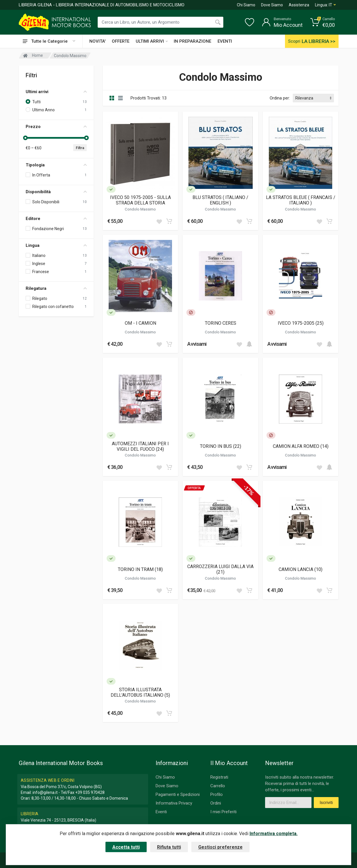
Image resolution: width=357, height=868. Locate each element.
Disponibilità (56, 192)
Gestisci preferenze (220, 847)
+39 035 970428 (90, 792)
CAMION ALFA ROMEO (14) (301, 446)
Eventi (161, 812)
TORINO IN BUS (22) (221, 446)
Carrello (218, 786)
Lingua (56, 245)
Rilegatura (56, 288)
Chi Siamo (246, 5)
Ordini (216, 803)
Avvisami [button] (197, 344)
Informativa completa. (274, 834)
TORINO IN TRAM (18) (140, 569)
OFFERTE (121, 41)
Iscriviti (326, 803)
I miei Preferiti (223, 812)
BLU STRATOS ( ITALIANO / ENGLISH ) (220, 200)
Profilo (217, 794)
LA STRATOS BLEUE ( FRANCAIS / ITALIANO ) (301, 200)
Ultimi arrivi (56, 92)
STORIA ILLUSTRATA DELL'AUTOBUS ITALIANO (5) (140, 692)
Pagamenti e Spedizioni (178, 794)
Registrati (219, 777)
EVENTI (225, 41)
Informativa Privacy (174, 803)
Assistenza (299, 5)
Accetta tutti (126, 847)
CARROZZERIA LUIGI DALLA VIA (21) (220, 569)
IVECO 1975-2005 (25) (301, 323)
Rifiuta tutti (169, 847)
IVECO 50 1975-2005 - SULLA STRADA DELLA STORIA (140, 200)
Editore (56, 219)
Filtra (80, 148)
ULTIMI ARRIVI (152, 41)
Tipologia (56, 165)
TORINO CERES (221, 323)
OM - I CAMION (140, 323)
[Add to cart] (169, 221)
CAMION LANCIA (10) (301, 569)
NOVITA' (97, 41)
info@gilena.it (45, 792)
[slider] (26, 138)
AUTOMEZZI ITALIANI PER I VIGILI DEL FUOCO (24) (140, 446)
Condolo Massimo (140, 209)
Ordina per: (280, 98)
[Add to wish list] (159, 221)
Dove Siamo (272, 5)
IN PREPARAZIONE (192, 41)
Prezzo (56, 127)
